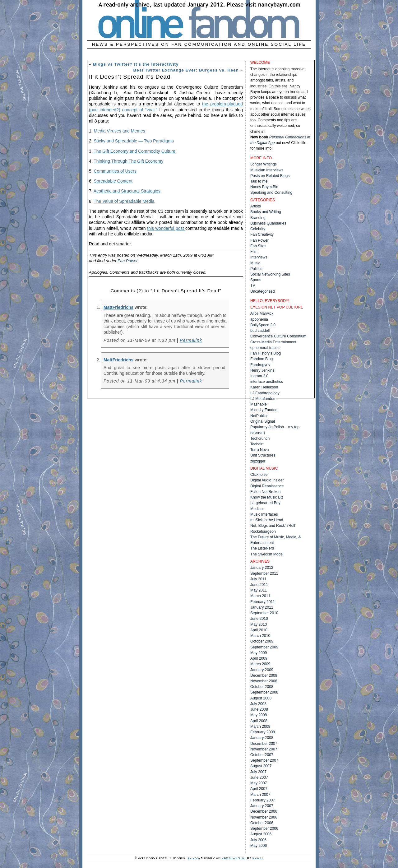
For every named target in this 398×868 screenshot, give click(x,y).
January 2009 (262, 670)
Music (255, 263)
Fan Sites (258, 246)
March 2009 (260, 664)
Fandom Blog (261, 359)
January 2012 (262, 568)
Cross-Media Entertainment (273, 342)
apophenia (259, 319)
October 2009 (262, 641)
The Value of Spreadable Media (124, 201)
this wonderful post (166, 228)
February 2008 (263, 732)
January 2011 (262, 607)
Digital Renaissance (267, 486)
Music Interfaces (264, 514)
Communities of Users (115, 171)
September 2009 (264, 647)
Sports (256, 280)
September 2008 (264, 692)
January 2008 (262, 738)
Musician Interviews (267, 170)
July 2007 (258, 772)
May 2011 (259, 590)
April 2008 (259, 721)
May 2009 (259, 653)
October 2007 (262, 755)
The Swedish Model (267, 554)
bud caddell (260, 331)
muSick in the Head (267, 520)
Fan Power (127, 261)
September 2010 (264, 613)
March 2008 (260, 726)
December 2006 (264, 811)
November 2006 (264, 817)
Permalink (191, 340)
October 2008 (262, 687)
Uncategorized (262, 291)
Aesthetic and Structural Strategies (127, 191)
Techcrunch (260, 439)
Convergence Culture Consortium (278, 336)
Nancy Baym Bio (264, 187)
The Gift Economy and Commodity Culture (134, 151)
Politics (256, 269)
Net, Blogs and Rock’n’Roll (273, 526)
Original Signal (263, 421)
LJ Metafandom (263, 399)
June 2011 (259, 585)
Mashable (259, 404)
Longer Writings (264, 164)
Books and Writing (266, 212)
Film (254, 252)
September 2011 (264, 573)
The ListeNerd (262, 548)
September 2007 (264, 760)
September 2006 (264, 829)
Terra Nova (259, 450)
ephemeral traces (265, 348)
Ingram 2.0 (259, 376)
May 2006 (259, 846)
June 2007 (259, 777)
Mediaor (257, 509)
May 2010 (259, 624)
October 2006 (262, 823)
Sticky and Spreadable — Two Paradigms (133, 141)
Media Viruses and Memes (120, 131)
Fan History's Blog (266, 353)
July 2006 (258, 840)
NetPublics (259, 416)
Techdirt (257, 444)
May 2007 (259, 783)
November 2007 (264, 749)
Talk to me (259, 181)
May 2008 (259, 715)
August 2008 (261, 698)
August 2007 (261, 766)
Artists (256, 206)
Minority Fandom (264, 410)
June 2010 (259, 619)
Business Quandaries (268, 223)
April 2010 (259, 630)
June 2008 (259, 709)
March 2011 (260, 596)
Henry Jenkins (262, 370)
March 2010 (260, 636)
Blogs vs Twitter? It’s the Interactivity (136, 64)
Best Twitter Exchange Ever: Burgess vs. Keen (186, 70)
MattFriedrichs (118, 307)
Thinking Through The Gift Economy (128, 161)
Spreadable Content (113, 181)
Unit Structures (263, 455)
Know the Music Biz (267, 497)
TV (253, 285)
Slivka (193, 858)
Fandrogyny (260, 365)
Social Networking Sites (270, 274)
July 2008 (258, 704)
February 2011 (263, 602)
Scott (258, 858)
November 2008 (264, 681)
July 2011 (258, 579)
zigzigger (258, 461)
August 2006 (261, 834)
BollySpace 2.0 (263, 325)
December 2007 (264, 744)
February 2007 (263, 800)
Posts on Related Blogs (270, 176)
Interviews (259, 257)
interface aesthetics (267, 382)
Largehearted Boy (265, 503)
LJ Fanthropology (265, 393)
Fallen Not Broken (265, 492)
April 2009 (259, 658)
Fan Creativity (262, 234)
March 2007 (260, 795)
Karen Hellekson (264, 387)
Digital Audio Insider (267, 480)
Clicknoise (259, 475)
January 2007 (262, 806)
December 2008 (264, 675)
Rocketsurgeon (263, 531)
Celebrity (258, 229)
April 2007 (259, 789)
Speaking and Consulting (271, 193)
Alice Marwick (262, 313)
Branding (258, 218)
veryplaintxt (234, 858)
